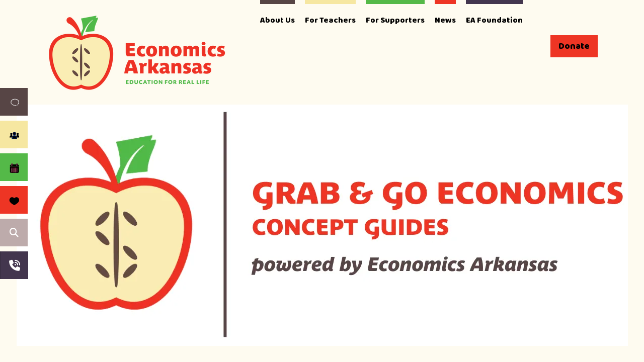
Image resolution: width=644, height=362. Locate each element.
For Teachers (330, 20)
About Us (277, 20)
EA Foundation (494, 20)
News (445, 20)
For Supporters (395, 20)
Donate (574, 46)
